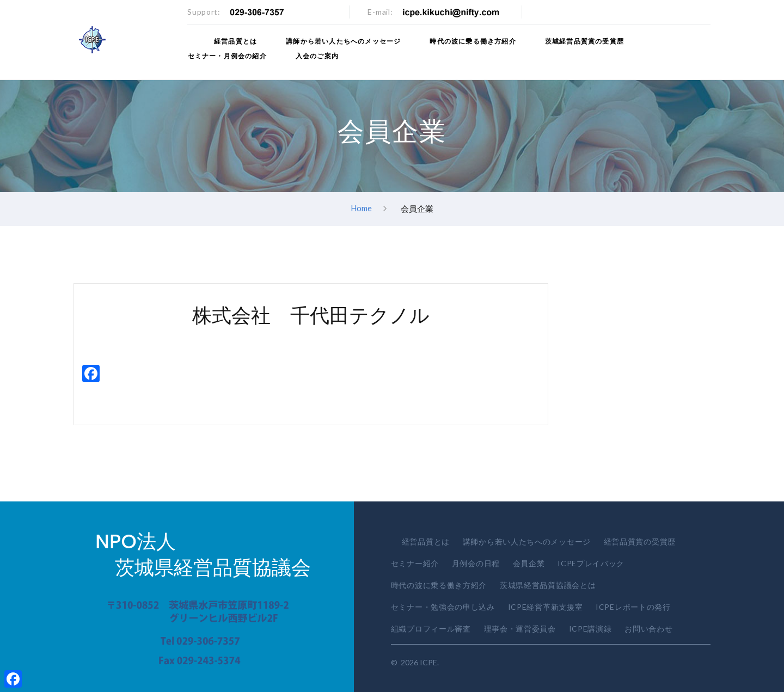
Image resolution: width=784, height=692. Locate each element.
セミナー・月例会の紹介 (227, 56)
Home (361, 208)
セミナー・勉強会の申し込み (443, 607)
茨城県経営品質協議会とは (548, 585)
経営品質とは (236, 41)
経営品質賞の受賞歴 (640, 541)
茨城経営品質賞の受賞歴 (585, 41)
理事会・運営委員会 (520, 629)
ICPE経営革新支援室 (546, 607)
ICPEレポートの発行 (633, 607)
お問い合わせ (648, 629)
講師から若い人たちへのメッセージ (344, 41)
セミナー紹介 (415, 563)
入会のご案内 (317, 56)
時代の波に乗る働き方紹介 (474, 41)
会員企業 (529, 563)
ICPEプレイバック (591, 563)
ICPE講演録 (590, 629)
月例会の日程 (476, 563)
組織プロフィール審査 (431, 629)
